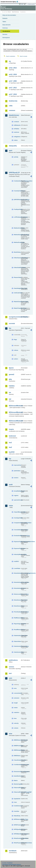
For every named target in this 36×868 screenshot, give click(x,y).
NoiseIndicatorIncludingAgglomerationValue (17, 573)
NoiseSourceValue (17, 606)
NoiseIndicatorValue (17, 588)
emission (17, 698)
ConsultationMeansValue (17, 530)
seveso (11, 667)
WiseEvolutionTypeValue (17, 838)
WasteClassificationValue (17, 302)
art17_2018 (13, 94)
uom (10, 678)
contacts (17, 122)
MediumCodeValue (17, 228)
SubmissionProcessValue (17, 646)
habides (12, 386)
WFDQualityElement (17, 829)
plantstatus (17, 471)
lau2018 (12, 452)
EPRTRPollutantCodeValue (17, 200)
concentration (17, 693)
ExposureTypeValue (17, 548)
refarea (16, 350)
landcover (12, 436)
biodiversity (13, 101)
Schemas (5, 28)
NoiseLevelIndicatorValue (17, 594)
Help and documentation (9, 15)
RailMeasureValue (17, 618)
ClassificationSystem (17, 760)
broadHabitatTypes (17, 491)
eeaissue (17, 132)
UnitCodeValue (17, 293)
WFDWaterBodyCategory (17, 834)
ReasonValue (17, 277)
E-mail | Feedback (7, 863)
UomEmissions (17, 806)
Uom (15, 802)
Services (5, 34)
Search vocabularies (11, 56)
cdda (11, 106)
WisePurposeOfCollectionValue (17, 843)
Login (22, 4)
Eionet (9, 12)
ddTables (17, 129)
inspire (11, 429)
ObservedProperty (17, 788)
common (12, 110)
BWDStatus (17, 756)
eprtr (11, 151)
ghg (10, 379)
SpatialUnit (17, 799)
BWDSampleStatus (17, 750)
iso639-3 (16, 561)
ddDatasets (17, 125)
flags (15, 340)
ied (10, 399)
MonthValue (17, 252)
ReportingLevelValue (17, 624)
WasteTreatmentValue (17, 308)
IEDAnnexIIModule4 (15, 421)
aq (10, 61)
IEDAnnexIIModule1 (15, 406)
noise (11, 506)
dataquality (13, 146)
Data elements (6, 25)
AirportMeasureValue (17, 512)
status (16, 140)
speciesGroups (17, 500)
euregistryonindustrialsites (15, 317)
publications (13, 660)
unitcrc (16, 359)
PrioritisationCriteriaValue (17, 612)
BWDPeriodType (17, 746)
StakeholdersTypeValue (17, 636)
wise (11, 734)
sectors (16, 478)
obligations (17, 137)
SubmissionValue (17, 652)
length (16, 703)
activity (16, 157)
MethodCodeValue (17, 242)
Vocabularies (6, 31)
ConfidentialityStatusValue (17, 765)
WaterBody (17, 816)
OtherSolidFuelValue (17, 268)
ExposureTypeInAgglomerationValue (17, 542)
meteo (16, 708)
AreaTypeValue (17, 518)
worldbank (13, 851)
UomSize (17, 811)
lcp (10, 459)
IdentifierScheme (17, 776)
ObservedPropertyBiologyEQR (17, 792)
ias (10, 392)
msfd (11, 485)
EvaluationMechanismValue (17, 536)
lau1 (10, 443)
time (15, 718)
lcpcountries (17, 465)
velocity (16, 723)
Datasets (5, 18)
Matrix (16, 781)
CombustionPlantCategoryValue (17, 181)
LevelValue (17, 568)
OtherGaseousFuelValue (17, 258)
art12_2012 (13, 68)
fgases (11, 368)
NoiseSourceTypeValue (17, 600)
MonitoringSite (17, 784)
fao (10, 328)
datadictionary (14, 115)
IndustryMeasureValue (17, 554)
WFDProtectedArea (17, 825)
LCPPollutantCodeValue (17, 217)
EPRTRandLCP (14, 173)
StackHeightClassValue (17, 288)
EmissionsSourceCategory (17, 772)
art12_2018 (13, 74)
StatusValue (17, 641)
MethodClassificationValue (17, 235)
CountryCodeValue (17, 191)
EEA (10, 2)
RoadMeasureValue (17, 630)
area (15, 688)
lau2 (10, 447)
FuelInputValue (17, 209)
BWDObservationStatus (17, 740)
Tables (4, 22)
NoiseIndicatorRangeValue (17, 582)
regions (16, 495)
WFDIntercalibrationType (17, 819)
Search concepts (23, 56)
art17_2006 (13, 81)
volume (16, 728)
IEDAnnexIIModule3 (15, 412)
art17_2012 (13, 88)
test (10, 673)
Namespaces (6, 38)
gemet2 (12, 374)
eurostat (12, 323)
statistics (17, 712)
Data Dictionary (15, 12)
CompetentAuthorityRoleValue (17, 523)
